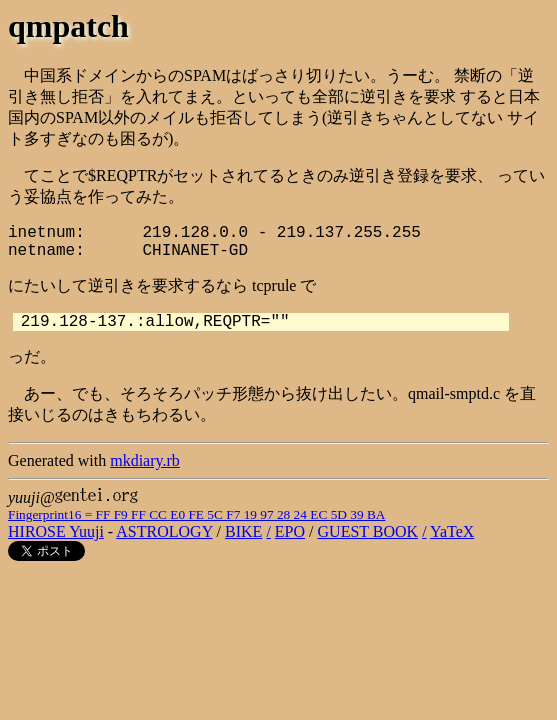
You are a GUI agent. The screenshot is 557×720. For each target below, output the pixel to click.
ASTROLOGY (164, 531)
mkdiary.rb (145, 460)
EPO (290, 531)
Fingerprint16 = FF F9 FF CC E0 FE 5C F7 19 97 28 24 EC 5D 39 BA (196, 514)
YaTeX (452, 531)
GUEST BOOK (368, 531)
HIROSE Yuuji (56, 531)
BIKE (243, 531)
